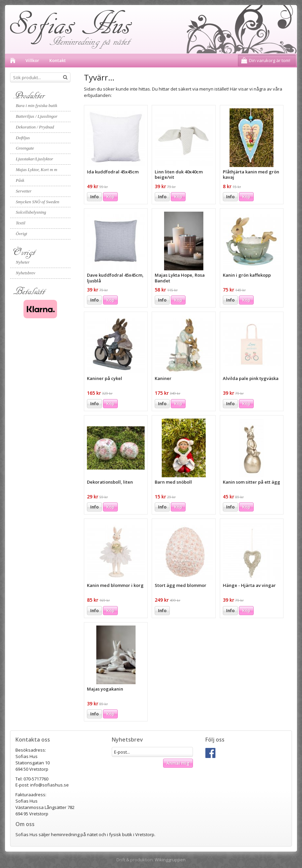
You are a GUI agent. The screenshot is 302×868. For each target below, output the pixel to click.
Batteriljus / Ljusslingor (37, 116)
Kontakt (58, 60)
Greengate (25, 148)
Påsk (20, 180)
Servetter (24, 191)
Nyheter (23, 262)
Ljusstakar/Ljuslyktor (34, 159)
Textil (20, 223)
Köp (110, 197)
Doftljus (23, 138)
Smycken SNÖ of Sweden (38, 202)
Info (94, 197)
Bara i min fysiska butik (37, 105)
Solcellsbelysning (31, 212)
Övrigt (21, 234)
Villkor (32, 60)
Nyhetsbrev (26, 273)
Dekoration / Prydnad (35, 127)
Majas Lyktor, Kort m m (36, 170)
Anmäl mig (178, 763)
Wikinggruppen (170, 860)
